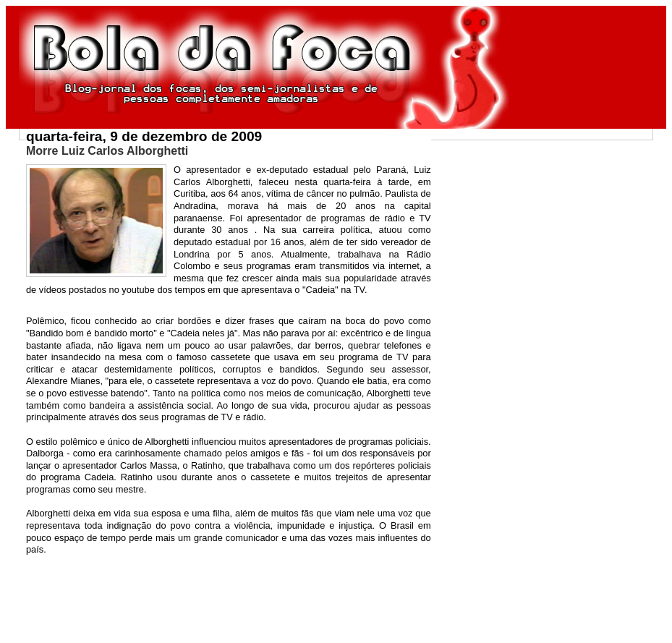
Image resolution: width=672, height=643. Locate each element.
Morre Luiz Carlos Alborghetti (107, 151)
